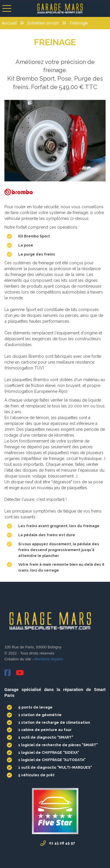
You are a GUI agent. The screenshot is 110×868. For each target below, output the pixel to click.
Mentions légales (48, 659)
